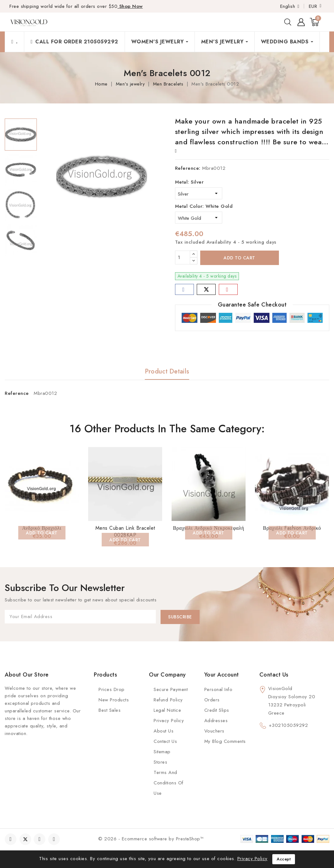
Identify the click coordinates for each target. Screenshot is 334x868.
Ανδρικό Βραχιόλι (42, 528)
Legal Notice (167, 710)
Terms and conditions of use (169, 783)
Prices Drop (112, 689)
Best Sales (110, 710)
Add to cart (239, 258)
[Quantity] (183, 257)
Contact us (274, 675)
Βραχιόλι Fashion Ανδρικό (292, 528)
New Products (114, 700)
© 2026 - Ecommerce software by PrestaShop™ (151, 839)
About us (164, 731)
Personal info (218, 689)
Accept (284, 859)
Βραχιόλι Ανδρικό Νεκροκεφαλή (208, 528)
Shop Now (130, 6)
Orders (212, 700)
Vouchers (214, 731)
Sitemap (162, 752)
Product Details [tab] (167, 371)
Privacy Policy (169, 721)
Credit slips (217, 710)
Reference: (188, 168)
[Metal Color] (199, 218)
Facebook (11, 839)
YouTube (40, 839)
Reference (17, 393)
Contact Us (165, 741)
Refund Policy (168, 700)
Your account (222, 675)
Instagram (55, 839)
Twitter (25, 839)
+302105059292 (289, 725)
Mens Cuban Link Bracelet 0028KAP (125, 531)
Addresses (216, 721)
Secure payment (171, 689)
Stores (160, 762)
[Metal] (199, 193)
